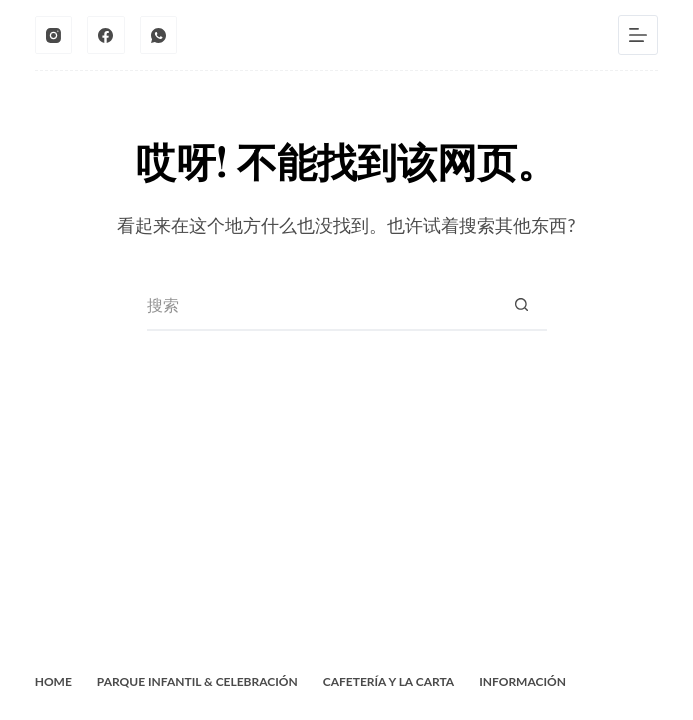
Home (53, 681)
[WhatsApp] (159, 35)
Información (522, 681)
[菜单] (638, 35)
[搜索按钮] (522, 306)
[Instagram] (54, 35)
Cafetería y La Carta (388, 681)
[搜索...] (322, 306)
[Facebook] (106, 35)
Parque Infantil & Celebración (197, 681)
